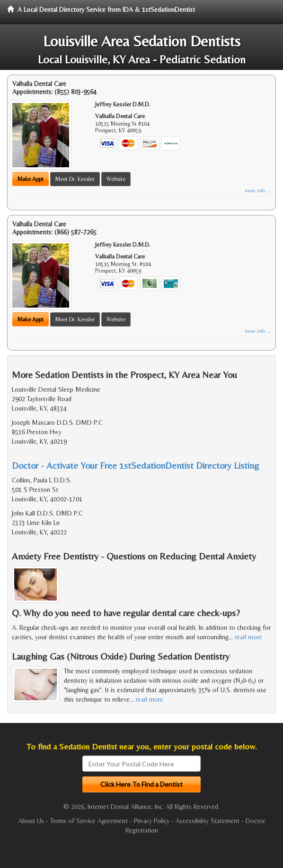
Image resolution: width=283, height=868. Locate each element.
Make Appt (31, 179)
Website (116, 179)
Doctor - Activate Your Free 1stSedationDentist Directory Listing (136, 465)
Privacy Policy (152, 821)
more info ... (258, 191)
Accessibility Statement (208, 821)
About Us (31, 821)
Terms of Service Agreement (89, 821)
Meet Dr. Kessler (75, 179)
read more (248, 637)
